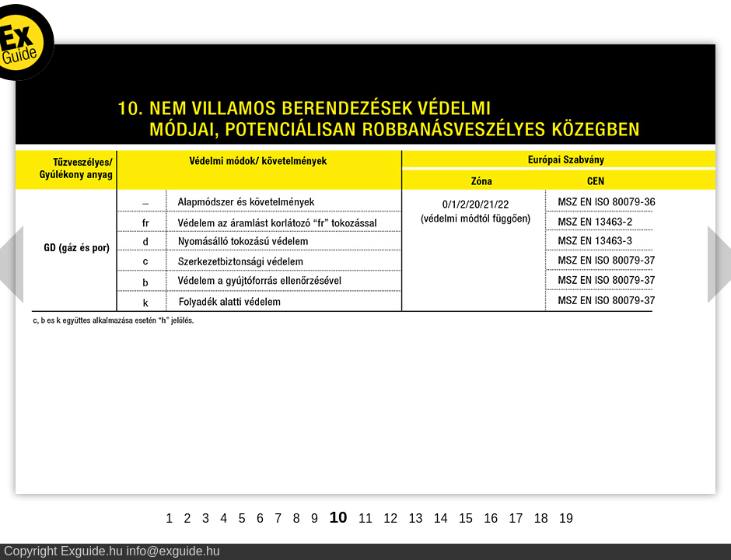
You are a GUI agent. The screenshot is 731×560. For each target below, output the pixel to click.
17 (516, 518)
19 (566, 518)
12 (390, 518)
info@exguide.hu (173, 551)
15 (466, 518)
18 (541, 518)
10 (338, 517)
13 (416, 518)
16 (491, 518)
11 (365, 518)
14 (441, 518)
